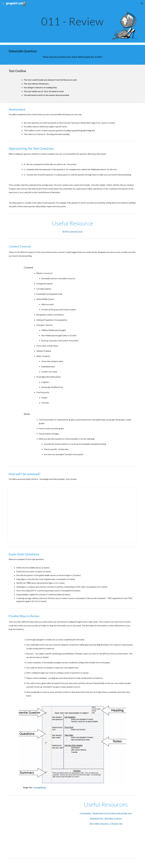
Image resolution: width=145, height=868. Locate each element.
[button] (3, 3)
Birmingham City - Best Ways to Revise (106, 818)
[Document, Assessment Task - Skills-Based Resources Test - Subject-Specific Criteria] (72, 515)
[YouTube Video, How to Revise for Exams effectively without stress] (39, 827)
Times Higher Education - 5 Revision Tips (106, 824)
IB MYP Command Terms (72, 232)
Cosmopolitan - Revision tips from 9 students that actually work (106, 813)
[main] (73, 21)
